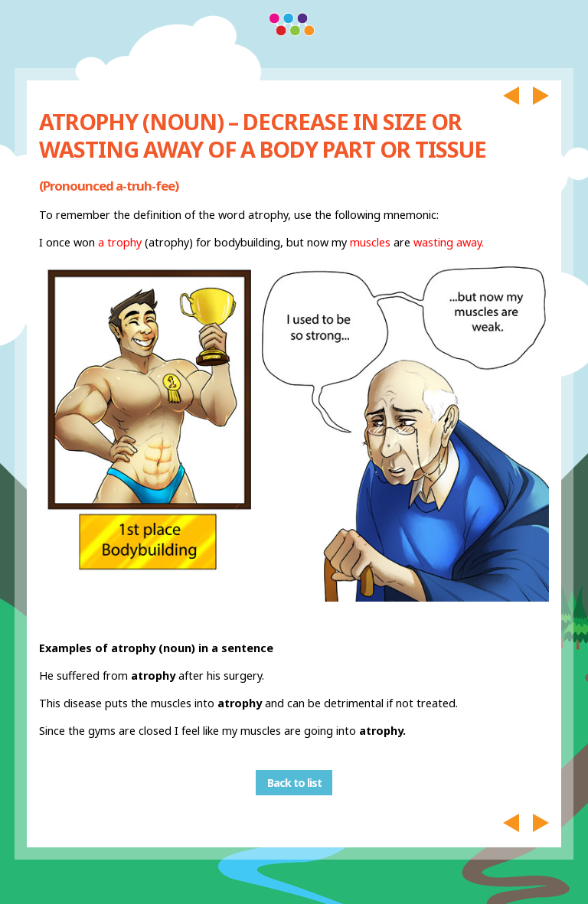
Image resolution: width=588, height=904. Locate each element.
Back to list (294, 783)
